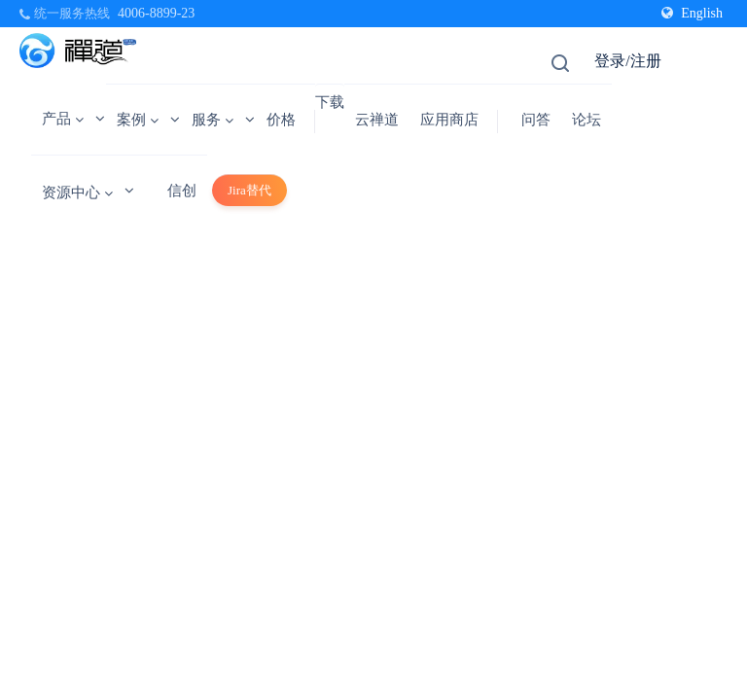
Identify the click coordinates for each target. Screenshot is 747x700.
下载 (330, 102)
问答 (536, 120)
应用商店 (449, 120)
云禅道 (377, 120)
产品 (63, 119)
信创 (182, 191)
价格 (281, 120)
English (692, 13)
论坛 (587, 120)
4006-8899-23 (156, 13)
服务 (213, 120)
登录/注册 (627, 61)
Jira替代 (249, 190)
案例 (138, 120)
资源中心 (77, 192)
